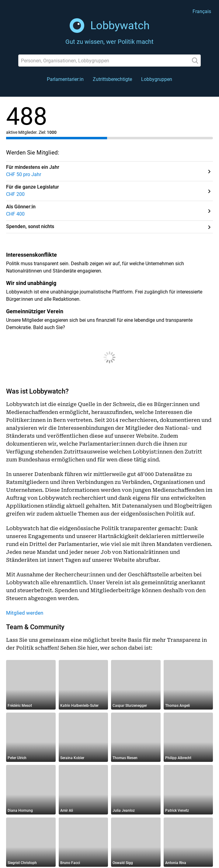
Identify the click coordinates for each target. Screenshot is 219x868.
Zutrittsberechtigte (112, 79)
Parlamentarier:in (65, 79)
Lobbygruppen (157, 79)
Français (202, 11)
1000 (52, 132)
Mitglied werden (25, 613)
